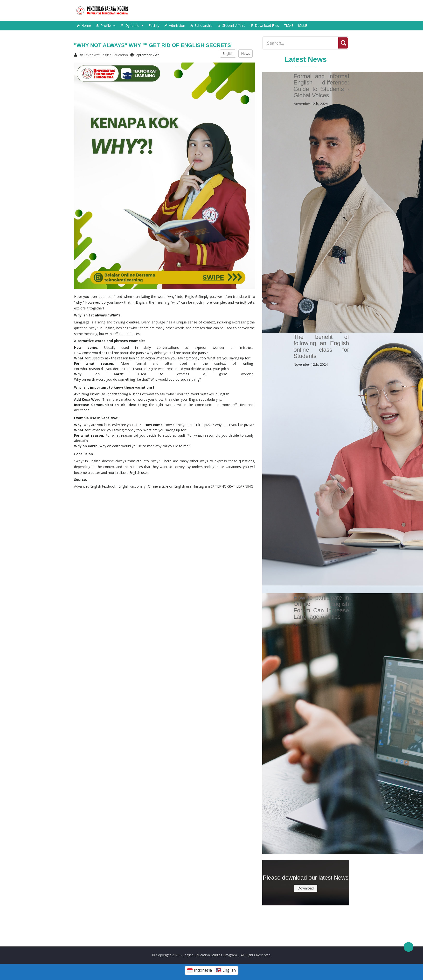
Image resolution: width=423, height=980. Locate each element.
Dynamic (135, 26)
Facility (154, 25)
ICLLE (302, 25)
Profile (108, 26)
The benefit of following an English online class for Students (321, 346)
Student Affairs (234, 25)
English (228, 53)
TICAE (288, 25)
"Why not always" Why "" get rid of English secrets (153, 45)
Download (306, 888)
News (246, 53)
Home (86, 25)
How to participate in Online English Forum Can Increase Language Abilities (321, 607)
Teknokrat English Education (106, 55)
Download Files (267, 25)
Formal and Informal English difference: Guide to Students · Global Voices (321, 86)
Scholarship (204, 25)
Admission (177, 25)
